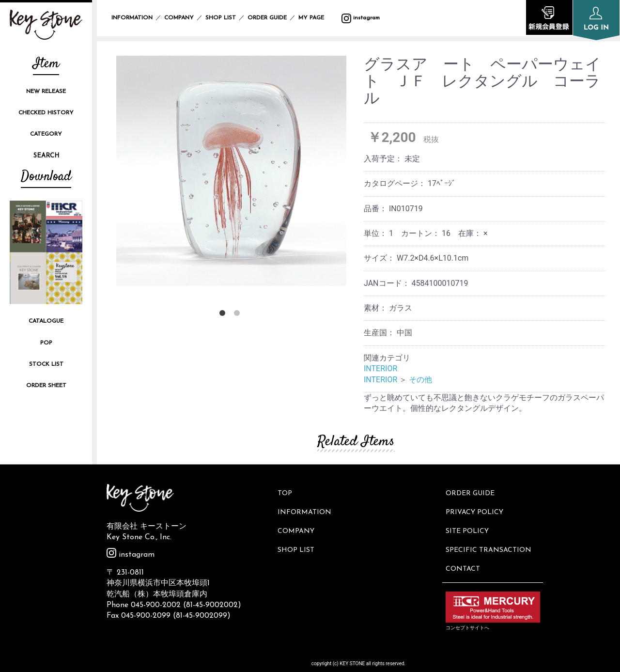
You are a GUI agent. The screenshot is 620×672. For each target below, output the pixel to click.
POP (46, 343)
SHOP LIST (221, 18)
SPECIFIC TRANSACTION (490, 541)
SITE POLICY (469, 524)
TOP (287, 492)
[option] (231, 171)
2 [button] (239, 315)
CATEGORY (46, 134)
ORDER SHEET (46, 386)
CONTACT (464, 557)
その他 (420, 380)
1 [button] (224, 315)
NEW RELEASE (46, 92)
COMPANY (179, 18)
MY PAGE (317, 18)
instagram (361, 18)
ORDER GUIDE (267, 18)
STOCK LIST (46, 364)
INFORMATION (132, 18)
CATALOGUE (46, 321)
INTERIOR (380, 368)
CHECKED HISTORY (46, 113)
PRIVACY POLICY (476, 508)
